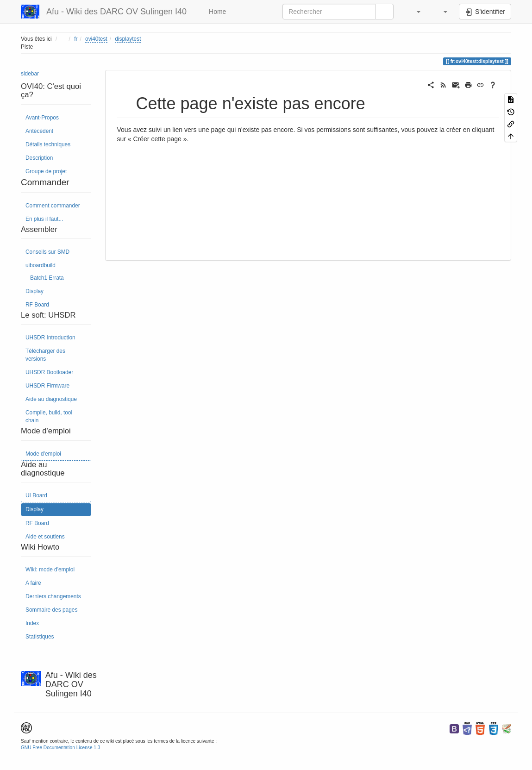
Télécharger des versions (45, 355)
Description (39, 158)
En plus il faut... (44, 219)
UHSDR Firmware (47, 386)
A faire (33, 583)
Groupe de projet (46, 171)
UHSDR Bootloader (49, 372)
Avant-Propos (42, 118)
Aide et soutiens (45, 537)
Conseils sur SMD (47, 252)
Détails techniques (48, 144)
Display (34, 291)
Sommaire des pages (51, 610)
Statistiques (40, 637)
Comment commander (53, 206)
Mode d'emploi (43, 454)
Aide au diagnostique (51, 399)
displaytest (128, 39)
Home (216, 12)
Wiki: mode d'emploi (50, 570)
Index (32, 623)
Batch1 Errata (47, 278)
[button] (414, 12)
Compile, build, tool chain (49, 416)
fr (76, 39)
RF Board (37, 305)
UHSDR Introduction (50, 338)
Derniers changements (53, 596)
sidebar (30, 74)
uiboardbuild (41, 265)
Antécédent (39, 131)
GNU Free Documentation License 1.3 (60, 748)
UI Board (36, 495)
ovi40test (96, 39)
